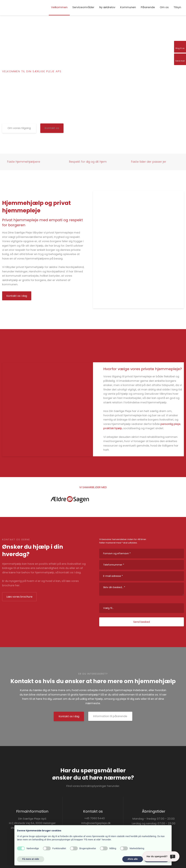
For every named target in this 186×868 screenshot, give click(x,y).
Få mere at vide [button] (31, 859)
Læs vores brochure (19, 597)
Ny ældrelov (107, 7)
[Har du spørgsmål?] (161, 856)
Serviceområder (83, 7)
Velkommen (59, 7)
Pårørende (148, 7)
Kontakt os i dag (17, 296)
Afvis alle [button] (133, 859)
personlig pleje (170, 424)
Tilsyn (177, 7)
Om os (164, 7)
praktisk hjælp (113, 428)
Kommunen (128, 7)
